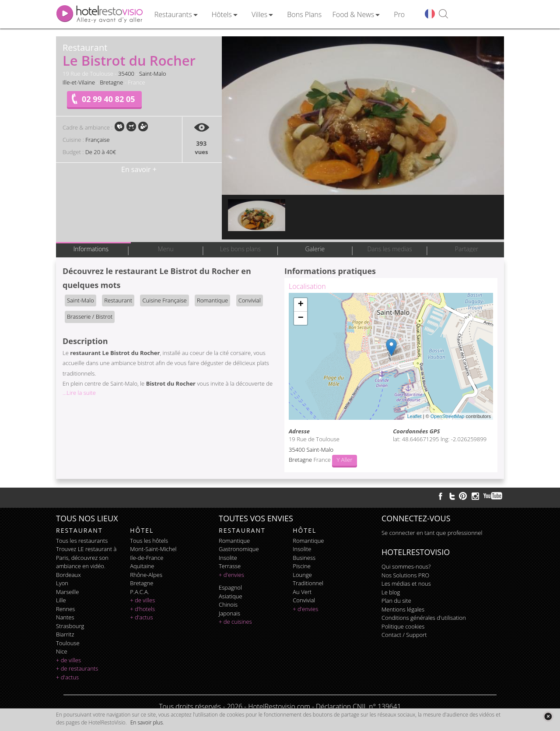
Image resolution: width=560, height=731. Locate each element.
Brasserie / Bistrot (90, 316)
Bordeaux (68, 575)
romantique (234, 541)
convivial (304, 600)
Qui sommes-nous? (406, 566)
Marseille (67, 592)
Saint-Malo (153, 74)
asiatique (231, 596)
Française (97, 140)
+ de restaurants (77, 668)
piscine (302, 566)
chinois (228, 604)
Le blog (391, 592)
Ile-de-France (147, 558)
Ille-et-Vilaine (79, 82)
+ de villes (68, 660)
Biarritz (65, 634)
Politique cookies (403, 626)
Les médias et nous (406, 583)
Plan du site (396, 601)
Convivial (250, 300)
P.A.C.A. (140, 592)
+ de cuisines (235, 622)
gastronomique (239, 549)
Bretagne (111, 82)
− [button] (301, 318)
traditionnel (308, 583)
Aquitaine (142, 566)
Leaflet (415, 416)
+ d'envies (231, 575)
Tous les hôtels (149, 541)
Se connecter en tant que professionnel (432, 533)
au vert (302, 592)
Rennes (65, 609)
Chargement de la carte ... (390, 356)
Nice (62, 651)
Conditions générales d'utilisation (424, 618)
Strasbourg (70, 626)
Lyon (62, 583)
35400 (126, 74)
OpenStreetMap (448, 416)
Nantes (65, 617)
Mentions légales (403, 609)
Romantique (212, 300)
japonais (229, 613)
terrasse (230, 566)
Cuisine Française (164, 300)
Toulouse (68, 643)
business (304, 558)
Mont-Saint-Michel (153, 549)
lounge (302, 575)
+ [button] (301, 305)
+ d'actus (67, 677)
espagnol (230, 587)
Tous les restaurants (82, 541)
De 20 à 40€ (101, 152)
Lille (61, 600)
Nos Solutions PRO (405, 575)
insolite (228, 558)
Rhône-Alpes (146, 575)
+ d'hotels (142, 609)
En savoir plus (147, 722)
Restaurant (118, 300)
